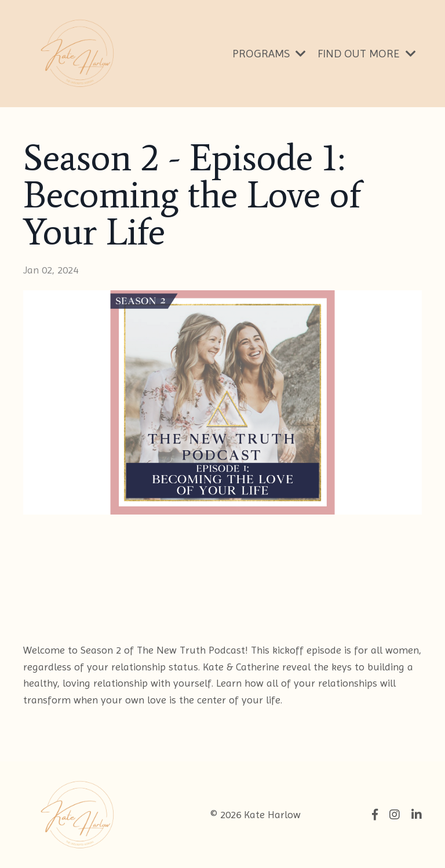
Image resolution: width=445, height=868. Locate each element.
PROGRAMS (269, 54)
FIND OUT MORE (367, 54)
